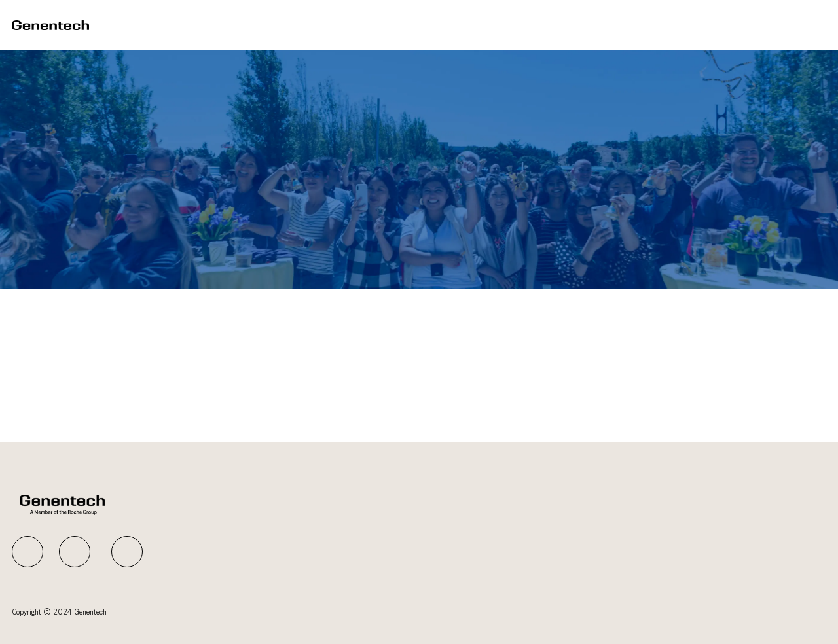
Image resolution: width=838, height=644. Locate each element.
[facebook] (27, 552)
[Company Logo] (50, 25)
